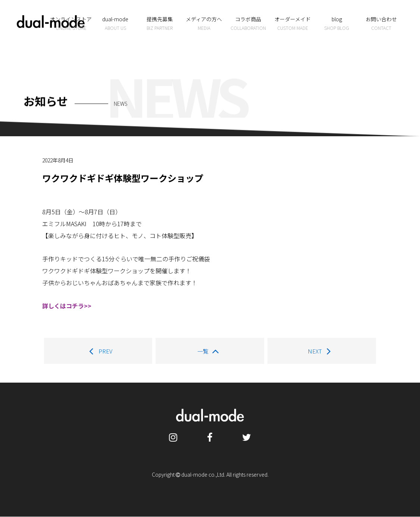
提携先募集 (159, 24)
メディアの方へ (204, 24)
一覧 (210, 351)
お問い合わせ (381, 24)
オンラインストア (71, 24)
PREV (98, 351)
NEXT (322, 351)
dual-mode (115, 24)
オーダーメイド (293, 24)
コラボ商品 (248, 24)
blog (337, 24)
